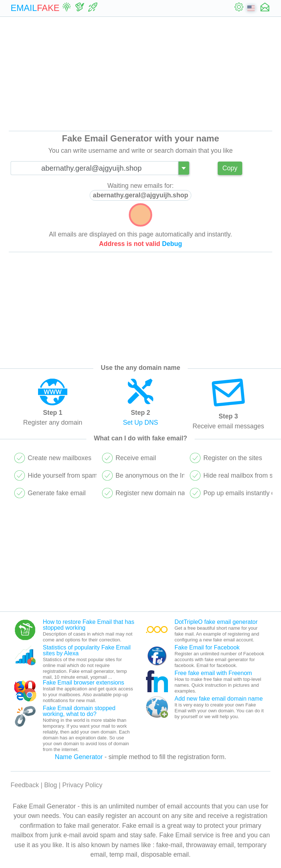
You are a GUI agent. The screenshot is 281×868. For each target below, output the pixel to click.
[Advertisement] (140, 74)
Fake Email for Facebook (207, 647)
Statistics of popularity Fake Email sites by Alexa (87, 650)
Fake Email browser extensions (83, 683)
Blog (51, 785)
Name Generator (79, 757)
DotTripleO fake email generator (216, 622)
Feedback (25, 785)
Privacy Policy (82, 785)
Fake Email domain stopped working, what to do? (79, 711)
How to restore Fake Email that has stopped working (89, 625)
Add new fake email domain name (219, 699)
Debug (172, 244)
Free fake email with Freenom (213, 673)
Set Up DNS (140, 422)
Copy (230, 168)
